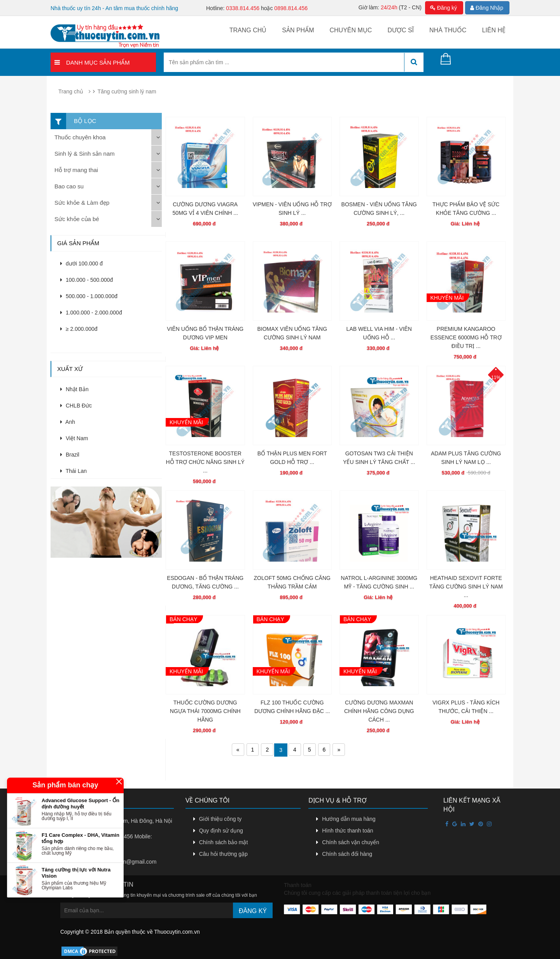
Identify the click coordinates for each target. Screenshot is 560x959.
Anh (68, 422)
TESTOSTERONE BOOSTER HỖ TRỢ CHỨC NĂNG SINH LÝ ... (205, 462)
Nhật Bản (74, 389)
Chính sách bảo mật (224, 842)
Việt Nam (74, 438)
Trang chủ (248, 30)
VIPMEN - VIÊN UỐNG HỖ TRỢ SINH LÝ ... (292, 209)
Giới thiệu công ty (220, 819)
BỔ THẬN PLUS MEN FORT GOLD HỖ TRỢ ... (292, 458)
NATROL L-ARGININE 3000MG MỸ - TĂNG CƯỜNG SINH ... (379, 582)
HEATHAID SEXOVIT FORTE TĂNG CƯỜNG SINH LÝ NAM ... (466, 587)
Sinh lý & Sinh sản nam (85, 154)
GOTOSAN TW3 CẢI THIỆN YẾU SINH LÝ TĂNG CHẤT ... (379, 458)
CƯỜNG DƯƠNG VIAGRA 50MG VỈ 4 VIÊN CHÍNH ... (205, 209)
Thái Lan (73, 471)
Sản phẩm (298, 30)
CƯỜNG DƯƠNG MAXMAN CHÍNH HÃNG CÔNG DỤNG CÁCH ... (379, 711)
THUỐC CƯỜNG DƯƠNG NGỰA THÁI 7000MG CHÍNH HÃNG (205, 711)
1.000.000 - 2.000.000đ (91, 313)
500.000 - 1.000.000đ (89, 296)
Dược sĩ (401, 30)
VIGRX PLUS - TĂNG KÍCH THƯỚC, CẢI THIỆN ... (466, 707)
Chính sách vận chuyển (351, 842)
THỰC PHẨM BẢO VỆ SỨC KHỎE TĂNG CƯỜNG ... (466, 209)
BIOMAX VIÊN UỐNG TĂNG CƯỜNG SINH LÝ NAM (292, 333)
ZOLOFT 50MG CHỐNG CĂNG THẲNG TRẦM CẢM (292, 582)
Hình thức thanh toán (347, 831)
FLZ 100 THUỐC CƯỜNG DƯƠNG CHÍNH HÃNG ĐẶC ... (292, 707)
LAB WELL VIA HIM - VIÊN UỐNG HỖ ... (379, 333)
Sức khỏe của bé (77, 219)
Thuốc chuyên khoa (80, 137)
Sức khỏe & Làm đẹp (82, 203)
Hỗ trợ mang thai (76, 170)
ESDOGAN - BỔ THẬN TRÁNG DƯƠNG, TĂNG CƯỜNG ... (205, 582)
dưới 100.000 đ (81, 263)
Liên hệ (494, 30)
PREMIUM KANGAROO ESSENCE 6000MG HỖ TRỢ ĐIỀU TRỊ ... (466, 337)
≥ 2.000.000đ (79, 329)
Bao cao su (69, 186)
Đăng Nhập (487, 8)
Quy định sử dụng (221, 831)
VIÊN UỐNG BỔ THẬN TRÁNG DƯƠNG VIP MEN (205, 333)
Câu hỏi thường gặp (223, 854)
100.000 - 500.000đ (87, 280)
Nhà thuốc (448, 30)
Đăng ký (444, 8)
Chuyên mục (351, 30)
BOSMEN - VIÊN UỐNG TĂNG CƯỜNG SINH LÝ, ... (379, 209)
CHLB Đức (76, 406)
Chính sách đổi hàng (347, 854)
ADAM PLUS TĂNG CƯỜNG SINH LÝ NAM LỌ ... (466, 458)
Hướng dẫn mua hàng (349, 819)
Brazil (70, 455)
